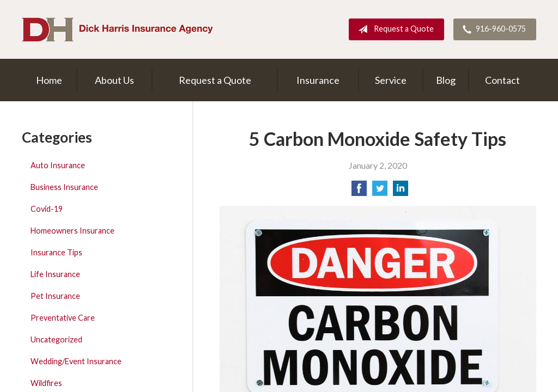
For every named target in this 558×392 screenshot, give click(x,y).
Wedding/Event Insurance (76, 361)
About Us (114, 80)
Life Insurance (55, 274)
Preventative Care (63, 318)
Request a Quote (394, 29)
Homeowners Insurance (72, 231)
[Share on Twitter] (380, 191)
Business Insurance (64, 187)
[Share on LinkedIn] (401, 191)
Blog (446, 80)
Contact (502, 80)
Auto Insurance (58, 165)
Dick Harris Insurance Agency (117, 29)
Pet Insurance (55, 296)
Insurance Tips (56, 252)
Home (49, 80)
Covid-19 (47, 209)
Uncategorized (56, 339)
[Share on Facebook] (359, 191)
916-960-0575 (492, 29)
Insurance (318, 80)
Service (391, 80)
